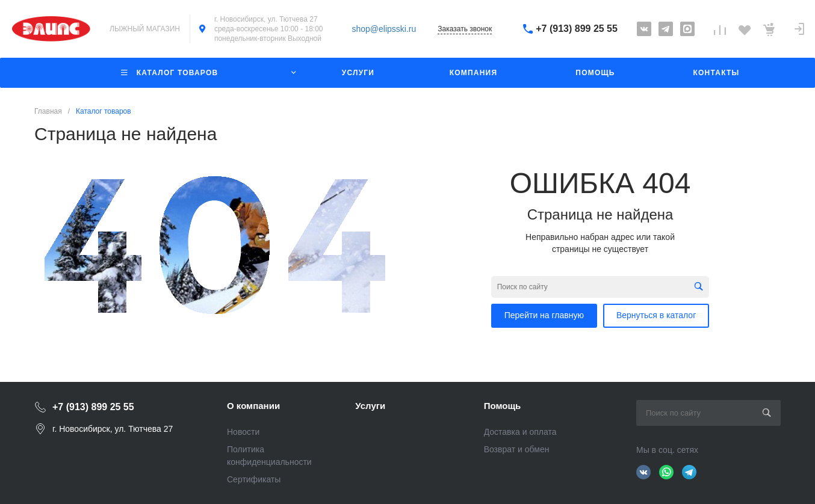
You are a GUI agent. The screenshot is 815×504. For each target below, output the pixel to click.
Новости (243, 432)
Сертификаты (254, 479)
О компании (253, 406)
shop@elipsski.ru (384, 29)
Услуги (370, 406)
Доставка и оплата (520, 432)
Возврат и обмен (517, 449)
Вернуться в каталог (656, 315)
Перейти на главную (544, 315)
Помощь (503, 406)
